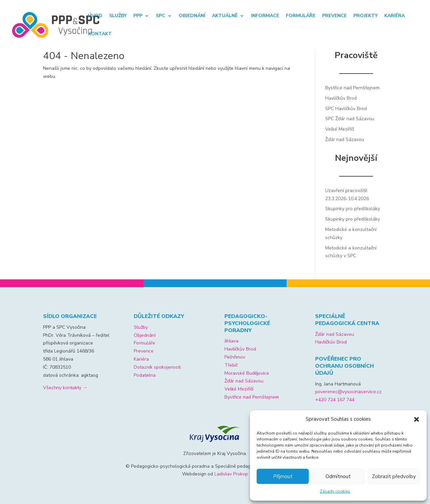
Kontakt (100, 34)
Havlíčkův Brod (341, 98)
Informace (265, 16)
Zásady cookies (335, 491)
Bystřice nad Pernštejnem (352, 88)
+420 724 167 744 (335, 400)
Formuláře (301, 16)
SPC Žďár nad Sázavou (350, 119)
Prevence (334, 16)
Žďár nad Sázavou (345, 140)
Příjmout (283, 476)
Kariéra (395, 16)
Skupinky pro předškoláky (353, 209)
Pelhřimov (235, 357)
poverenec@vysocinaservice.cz (348, 392)
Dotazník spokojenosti (157, 367)
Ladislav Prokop (231, 474)
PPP (138, 16)
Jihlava (231, 341)
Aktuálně (225, 16)
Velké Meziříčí (340, 129)
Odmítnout (338, 476)
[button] (417, 419)
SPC (161, 16)
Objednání (192, 16)
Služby (118, 16)
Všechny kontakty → (65, 388)
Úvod (95, 16)
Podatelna (145, 375)
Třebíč (231, 365)
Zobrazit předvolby (394, 476)
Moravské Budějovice (247, 373)
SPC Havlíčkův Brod (346, 109)
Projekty (365, 16)
